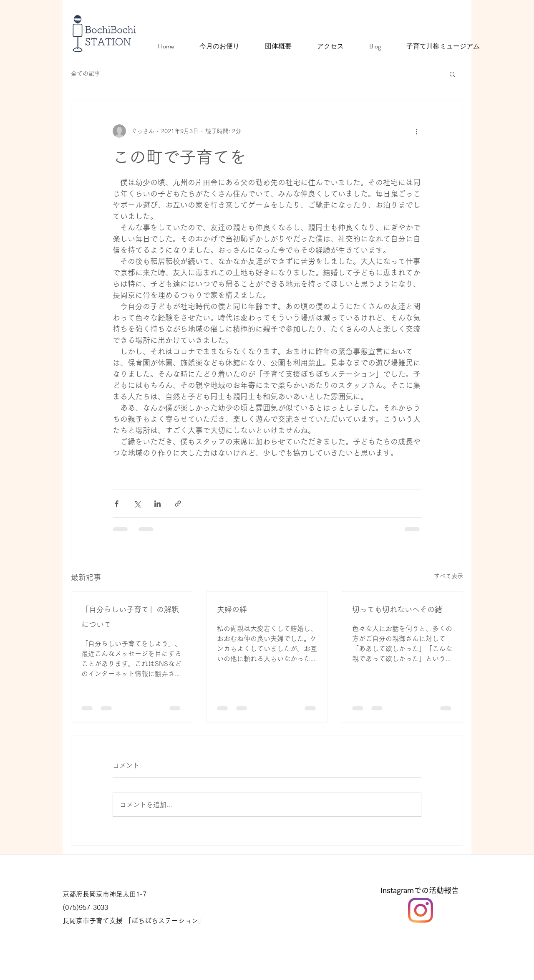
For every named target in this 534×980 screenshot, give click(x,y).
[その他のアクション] (416, 131)
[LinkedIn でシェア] (157, 504)
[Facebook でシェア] (117, 504)
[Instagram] (421, 910)
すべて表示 (448, 576)
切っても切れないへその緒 (397, 609)
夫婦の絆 (232, 609)
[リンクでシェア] (178, 504)
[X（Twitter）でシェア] (137, 504)
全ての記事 (86, 73)
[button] (452, 74)
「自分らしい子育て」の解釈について (130, 617)
